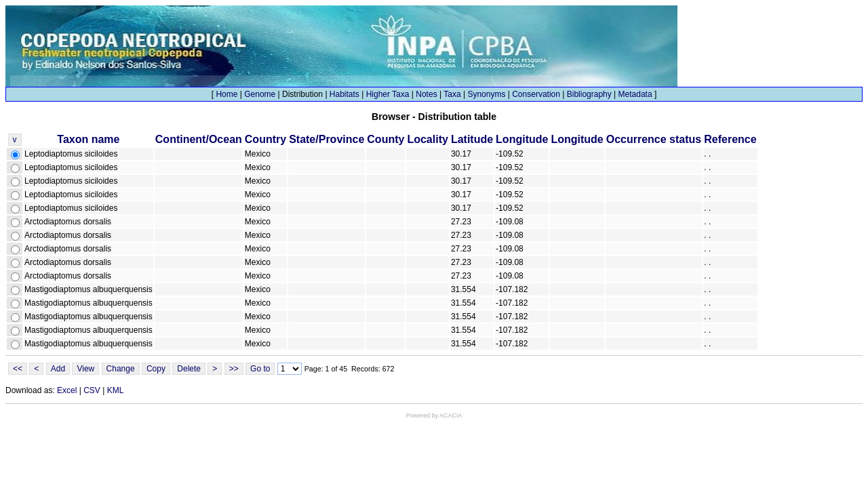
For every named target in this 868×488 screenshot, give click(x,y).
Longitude (522, 139)
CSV (92, 390)
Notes (426, 94)
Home (226, 94)
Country (265, 139)
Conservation (536, 94)
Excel (67, 390)
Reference (730, 139)
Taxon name (88, 139)
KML (116, 390)
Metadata (635, 94)
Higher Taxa (388, 94)
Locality (427, 139)
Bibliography (589, 94)
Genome (260, 94)
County (386, 139)
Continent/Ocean (199, 139)
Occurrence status (654, 139)
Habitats (344, 94)
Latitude (472, 139)
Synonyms (486, 94)
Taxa (452, 94)
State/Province (327, 139)
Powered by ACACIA (434, 415)
